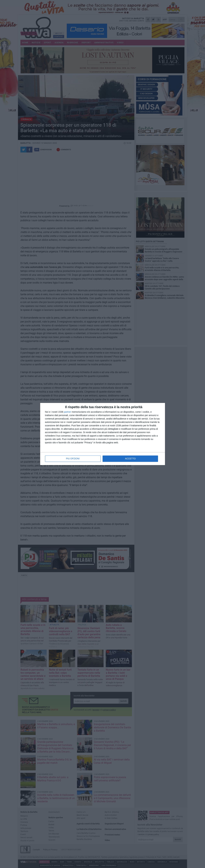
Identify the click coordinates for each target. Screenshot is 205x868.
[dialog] (103, 434)
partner (67, 412)
